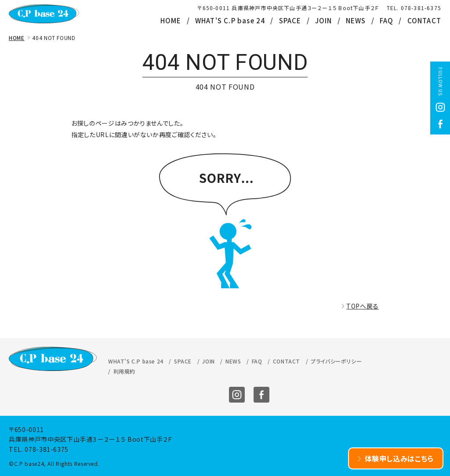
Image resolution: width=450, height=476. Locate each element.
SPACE (290, 20)
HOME (171, 20)
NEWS (356, 20)
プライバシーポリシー (336, 361)
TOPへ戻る (363, 306)
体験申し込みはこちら (399, 458)
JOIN (324, 20)
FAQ (387, 20)
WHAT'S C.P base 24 (230, 20)
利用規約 (124, 371)
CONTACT (424, 20)
